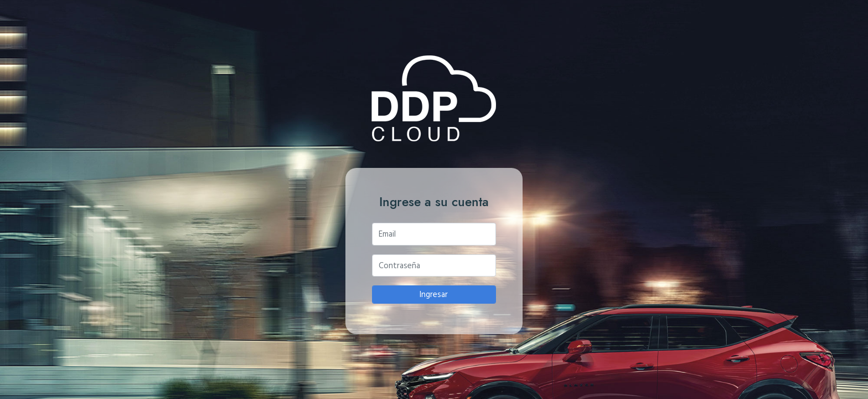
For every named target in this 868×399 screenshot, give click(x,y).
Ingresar (434, 294)
